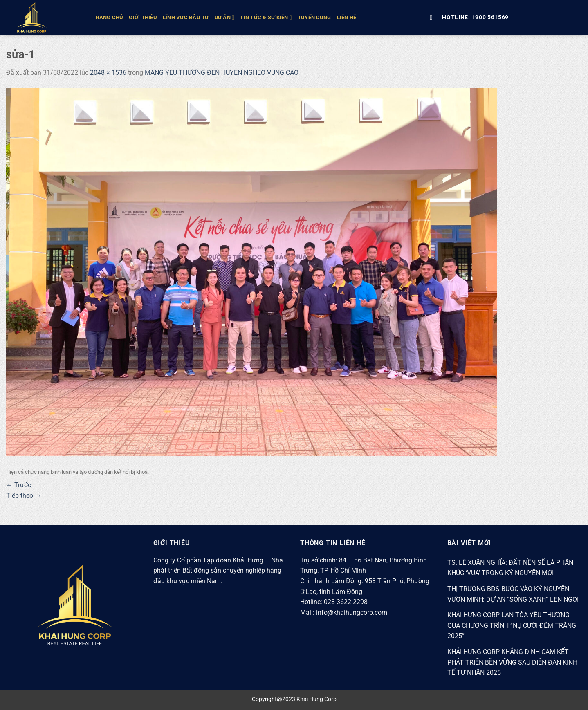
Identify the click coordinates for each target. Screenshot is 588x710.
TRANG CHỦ (108, 17)
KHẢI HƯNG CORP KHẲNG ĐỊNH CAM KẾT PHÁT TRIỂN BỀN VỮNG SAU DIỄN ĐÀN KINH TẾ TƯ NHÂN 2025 (512, 662)
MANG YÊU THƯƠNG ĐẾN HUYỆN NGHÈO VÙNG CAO (222, 73)
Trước (19, 485)
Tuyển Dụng (314, 17)
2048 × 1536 (108, 73)
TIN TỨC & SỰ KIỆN (266, 17)
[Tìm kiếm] (433, 17)
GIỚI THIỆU (143, 17)
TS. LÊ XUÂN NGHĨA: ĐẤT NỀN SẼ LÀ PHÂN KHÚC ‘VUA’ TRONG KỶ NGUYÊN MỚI (510, 568)
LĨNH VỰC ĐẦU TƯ (186, 17)
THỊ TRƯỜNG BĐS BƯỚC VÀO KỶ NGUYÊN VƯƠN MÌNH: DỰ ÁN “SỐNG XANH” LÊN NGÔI (513, 594)
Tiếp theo (24, 496)
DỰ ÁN (225, 17)
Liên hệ (347, 17)
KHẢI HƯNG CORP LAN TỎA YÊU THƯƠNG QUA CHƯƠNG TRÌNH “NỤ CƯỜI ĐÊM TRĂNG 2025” (512, 625)
